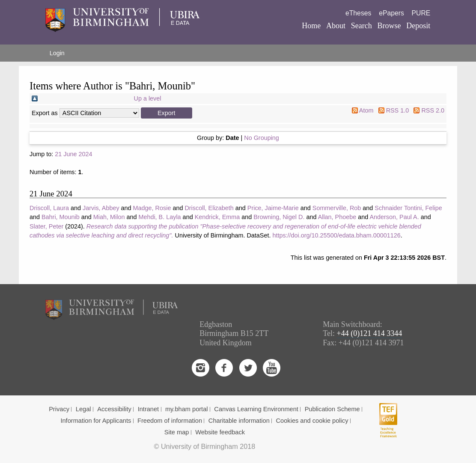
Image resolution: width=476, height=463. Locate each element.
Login (57, 53)
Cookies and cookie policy (312, 421)
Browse (389, 26)
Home (311, 26)
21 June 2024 (73, 154)
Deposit (418, 26)
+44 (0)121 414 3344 (370, 333)
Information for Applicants (96, 421)
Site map (177, 432)
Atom (366, 110)
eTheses (358, 13)
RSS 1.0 (398, 110)
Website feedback (220, 432)
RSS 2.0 (433, 110)
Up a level (148, 98)
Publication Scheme (332, 409)
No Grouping (262, 138)
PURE (421, 13)
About (336, 26)
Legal (83, 409)
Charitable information (239, 421)
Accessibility (114, 409)
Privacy (59, 409)
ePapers (391, 13)
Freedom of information (170, 421)
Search (361, 26)
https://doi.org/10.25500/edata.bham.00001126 (336, 235)
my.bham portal (187, 409)
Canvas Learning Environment (256, 409)
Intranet (149, 409)
